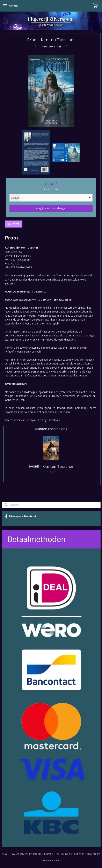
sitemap (48, 854)
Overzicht (14, 224)
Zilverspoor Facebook (21, 517)
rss (57, 854)
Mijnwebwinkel (51, 860)
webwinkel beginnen (73, 854)
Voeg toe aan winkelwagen (51, 208)
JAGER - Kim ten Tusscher (51, 466)
